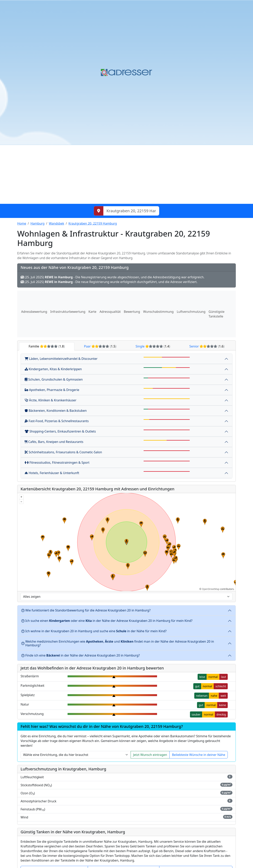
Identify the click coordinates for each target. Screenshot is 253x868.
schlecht (221, 686)
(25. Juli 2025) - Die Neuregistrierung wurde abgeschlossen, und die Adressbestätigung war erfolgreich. (112, 277)
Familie (47, 346)
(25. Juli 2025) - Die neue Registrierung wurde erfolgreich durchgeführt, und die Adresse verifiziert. (109, 282)
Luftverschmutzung (191, 312)
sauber (196, 714)
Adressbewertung (34, 312)
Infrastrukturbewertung (68, 312)
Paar (100, 346)
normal (213, 677)
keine (222, 705)
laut (224, 677)
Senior (207, 346)
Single (153, 346)
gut (197, 686)
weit (223, 696)
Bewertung (132, 312)
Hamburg (37, 223)
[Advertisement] (127, 174)
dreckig (221, 714)
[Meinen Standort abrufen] (99, 211)
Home (22, 223)
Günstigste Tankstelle (216, 314)
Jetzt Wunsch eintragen (150, 755)
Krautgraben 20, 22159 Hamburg (93, 223)
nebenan (202, 696)
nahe (214, 696)
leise (202, 677)
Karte (92, 312)
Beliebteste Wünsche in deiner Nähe (199, 755)
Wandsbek (56, 223)
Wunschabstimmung (158, 312)
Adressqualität (110, 312)
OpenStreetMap (211, 589)
